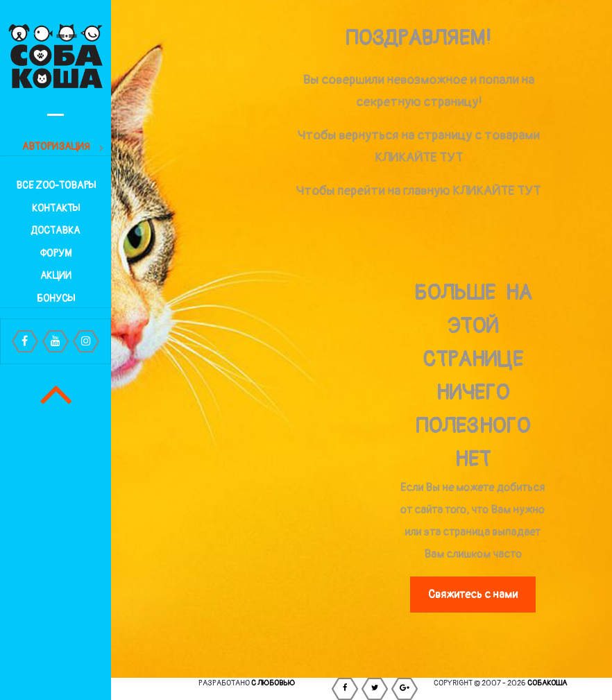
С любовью (273, 683)
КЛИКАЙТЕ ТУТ (419, 158)
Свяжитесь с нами (473, 595)
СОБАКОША (547, 683)
